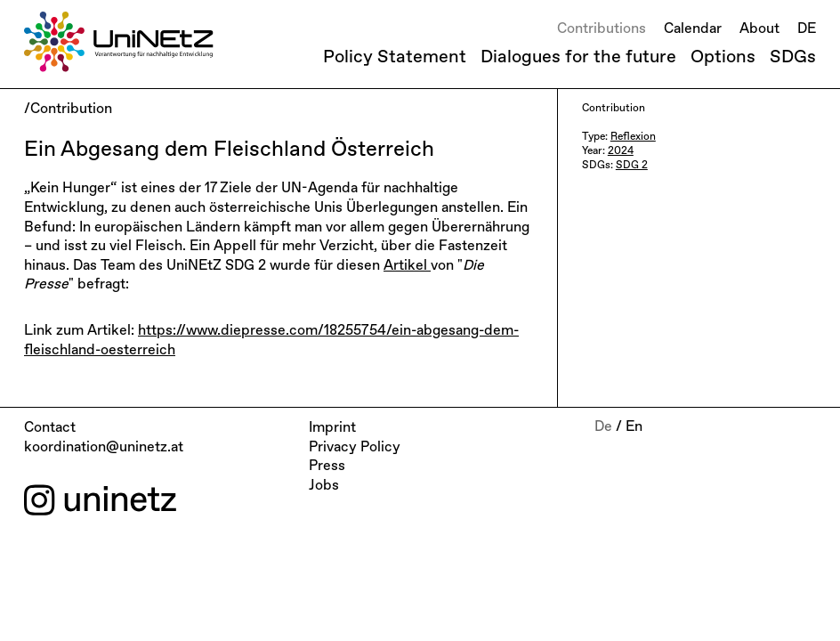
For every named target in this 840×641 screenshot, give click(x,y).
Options (723, 57)
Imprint (332, 428)
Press (327, 467)
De (603, 427)
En (634, 427)
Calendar (693, 29)
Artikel (407, 266)
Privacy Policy (355, 448)
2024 (621, 151)
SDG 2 (632, 166)
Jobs (324, 486)
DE (807, 29)
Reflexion (633, 137)
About (759, 29)
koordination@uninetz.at (104, 448)
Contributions (602, 29)
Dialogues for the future (578, 57)
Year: (595, 151)
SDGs (793, 57)
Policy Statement (395, 57)
